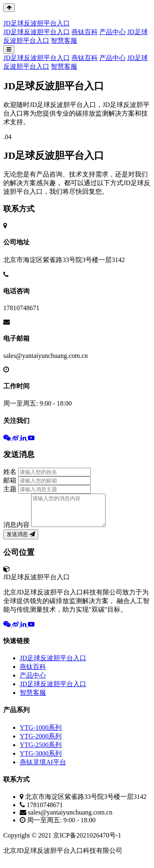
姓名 (10, 472)
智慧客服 (64, 41)
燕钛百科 (85, 32)
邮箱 (10, 480)
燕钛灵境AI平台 (43, 768)
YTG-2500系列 (41, 751)
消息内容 (16, 531)
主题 (10, 489)
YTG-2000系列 (41, 742)
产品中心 (113, 32)
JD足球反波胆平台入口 (37, 32)
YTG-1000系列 (41, 734)
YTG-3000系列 (41, 760)
